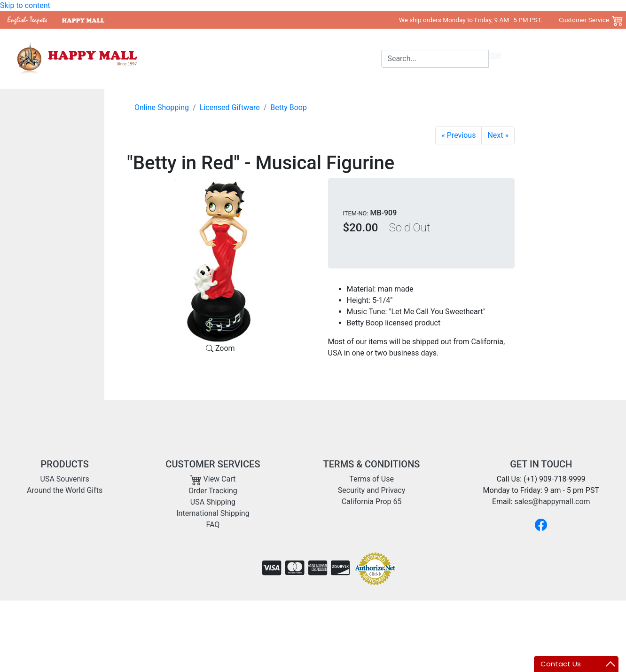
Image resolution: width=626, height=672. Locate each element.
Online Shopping (162, 107)
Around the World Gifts (303, 59)
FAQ (213, 525)
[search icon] (495, 56)
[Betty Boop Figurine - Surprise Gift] (498, 135)
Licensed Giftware (230, 107)
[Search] (435, 59)
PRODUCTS (65, 464)
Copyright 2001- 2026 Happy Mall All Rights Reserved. (529, 615)
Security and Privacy (372, 490)
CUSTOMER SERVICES (213, 464)
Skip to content (25, 5)
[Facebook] (541, 525)
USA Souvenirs (233, 59)
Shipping (363, 59)
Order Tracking (213, 491)
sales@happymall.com (552, 502)
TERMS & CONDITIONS (372, 464)
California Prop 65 (372, 502)
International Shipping (213, 513)
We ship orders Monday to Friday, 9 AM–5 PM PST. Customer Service (504, 20)
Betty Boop (289, 107)
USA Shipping (213, 502)
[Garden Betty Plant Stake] (458, 135)
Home (191, 59)
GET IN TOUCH (541, 464)
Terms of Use (372, 479)
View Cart (213, 479)
